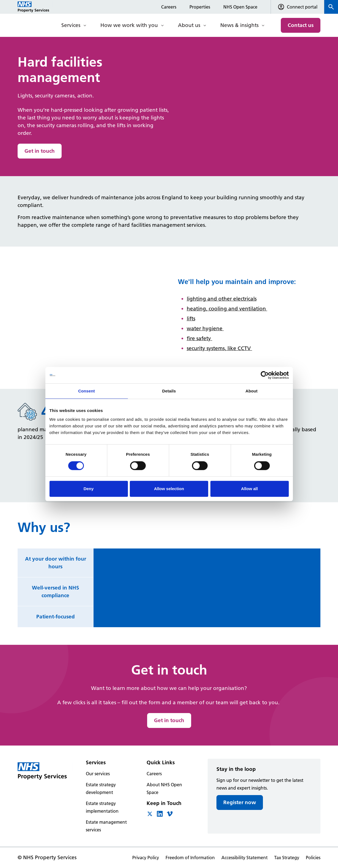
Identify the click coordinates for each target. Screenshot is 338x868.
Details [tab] (169, 391)
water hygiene (205, 328)
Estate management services (106, 826)
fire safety (200, 338)
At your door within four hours (56, 563)
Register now (240, 802)
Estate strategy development (101, 788)
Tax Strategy (287, 858)
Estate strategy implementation (102, 807)
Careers (169, 7)
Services (71, 25)
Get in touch (40, 151)
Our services (98, 774)
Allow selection (169, 489)
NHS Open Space (240, 7)
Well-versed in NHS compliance (56, 592)
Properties (200, 7)
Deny (89, 489)
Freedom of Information (190, 858)
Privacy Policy (146, 858)
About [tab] (252, 391)
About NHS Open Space (164, 788)
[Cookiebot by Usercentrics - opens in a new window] (265, 375)
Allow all (250, 489)
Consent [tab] (86, 391)
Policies (313, 858)
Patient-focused (56, 617)
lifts (191, 319)
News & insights (239, 25)
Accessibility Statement (244, 858)
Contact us (301, 25)
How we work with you (129, 25)
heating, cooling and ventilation (227, 309)
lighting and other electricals (222, 299)
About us (189, 25)
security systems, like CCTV (219, 348)
